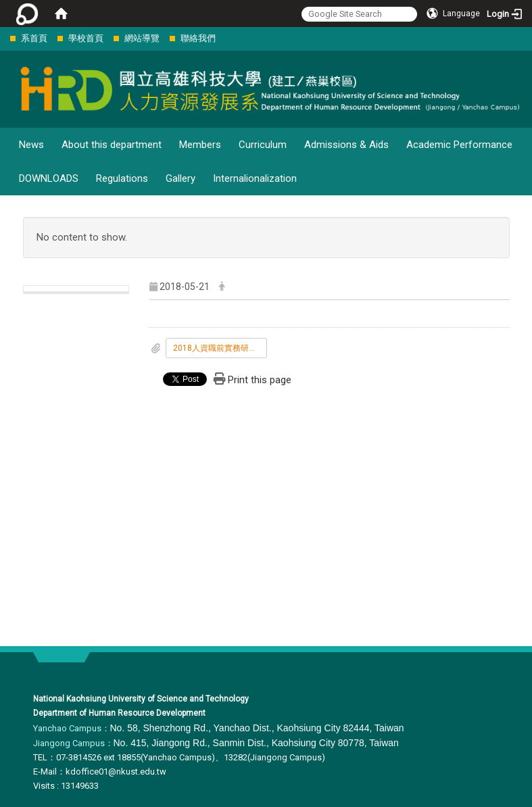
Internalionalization (255, 178)
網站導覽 (142, 38)
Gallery (180, 178)
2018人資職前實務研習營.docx (220, 348)
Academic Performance (459, 145)
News (31, 145)
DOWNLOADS (49, 178)
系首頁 (34, 38)
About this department (112, 145)
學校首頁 (86, 38)
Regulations (122, 178)
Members (200, 145)
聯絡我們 (198, 38)
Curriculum (263, 145)
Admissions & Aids (346, 145)
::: (3, 38)
